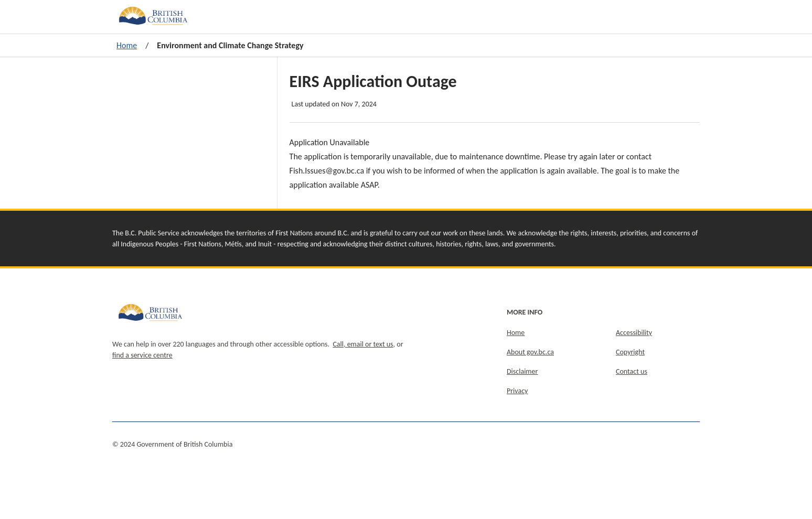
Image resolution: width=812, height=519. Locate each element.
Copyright (630, 352)
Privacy (517, 391)
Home (127, 45)
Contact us (632, 371)
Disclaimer (522, 371)
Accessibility (634, 333)
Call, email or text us (363, 344)
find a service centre (142, 355)
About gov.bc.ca (530, 352)
